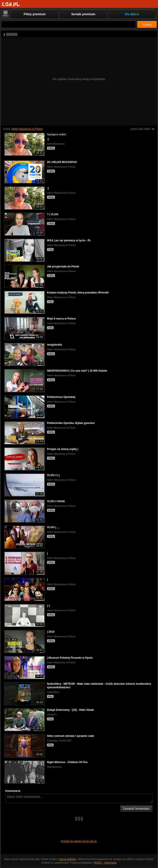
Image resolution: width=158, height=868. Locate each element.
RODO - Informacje (105, 863)
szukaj (147, 25)
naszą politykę (67, 859)
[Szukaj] (69, 24)
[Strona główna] (11, 4)
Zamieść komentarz (136, 809)
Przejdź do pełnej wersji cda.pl (79, 841)
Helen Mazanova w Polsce (27, 129)
